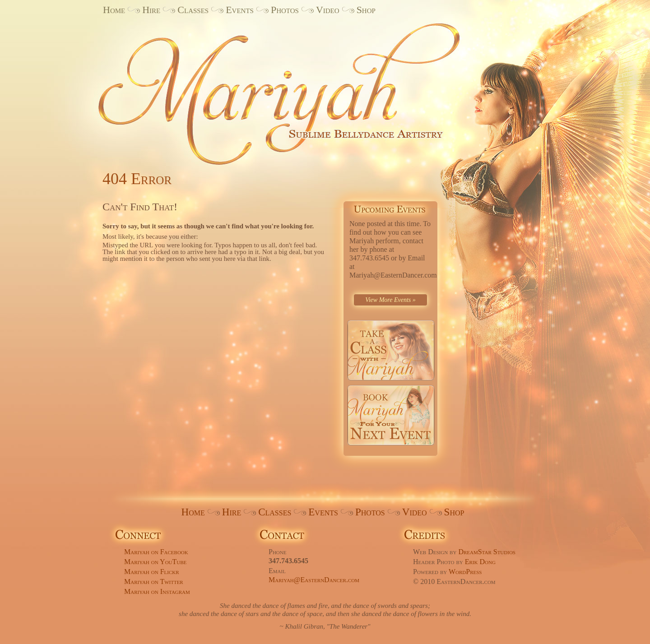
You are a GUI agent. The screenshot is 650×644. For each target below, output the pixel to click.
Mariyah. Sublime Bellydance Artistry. (294, 87)
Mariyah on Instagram (157, 591)
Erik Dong (480, 562)
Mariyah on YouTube (155, 562)
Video (328, 10)
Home (114, 10)
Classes (193, 10)
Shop (366, 10)
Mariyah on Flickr (152, 572)
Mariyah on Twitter (154, 581)
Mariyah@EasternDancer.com (314, 580)
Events (240, 10)
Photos (285, 10)
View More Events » (390, 300)
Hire (151, 10)
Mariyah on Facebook (156, 552)
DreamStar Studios (487, 552)
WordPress (465, 572)
